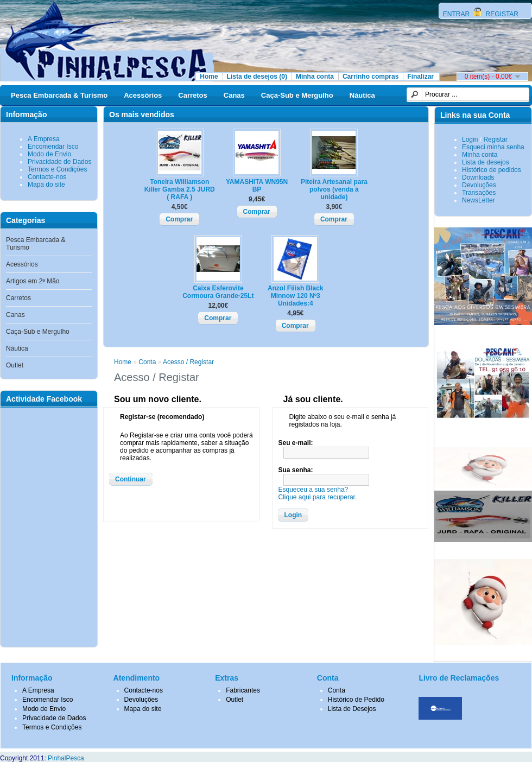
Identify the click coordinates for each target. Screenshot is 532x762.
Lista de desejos (486, 162)
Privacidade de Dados (59, 162)
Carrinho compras (370, 77)
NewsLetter (479, 200)
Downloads (478, 177)
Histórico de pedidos (492, 170)
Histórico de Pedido (356, 700)
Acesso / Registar (188, 362)
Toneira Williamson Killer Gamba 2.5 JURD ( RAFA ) (180, 189)
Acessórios (143, 95)
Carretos (192, 95)
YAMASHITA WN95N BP (257, 186)
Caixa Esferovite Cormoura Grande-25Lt (218, 292)
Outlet (15, 365)
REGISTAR (501, 14)
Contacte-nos (47, 177)
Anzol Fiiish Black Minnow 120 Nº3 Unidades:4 (296, 296)
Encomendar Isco (53, 147)
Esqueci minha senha (493, 147)
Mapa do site (46, 185)
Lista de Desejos (352, 709)
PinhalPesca (66, 758)
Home (209, 77)
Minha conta (315, 77)
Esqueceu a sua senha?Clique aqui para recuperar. (317, 493)
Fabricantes (243, 690)
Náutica (362, 95)
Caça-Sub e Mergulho (297, 95)
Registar (495, 139)
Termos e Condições (57, 169)
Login (470, 139)
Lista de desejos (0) (257, 77)
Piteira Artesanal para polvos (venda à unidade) (334, 189)
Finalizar (420, 77)
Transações (479, 193)
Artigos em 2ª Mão (33, 281)
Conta (147, 362)
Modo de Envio (49, 154)
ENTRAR (457, 14)
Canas (234, 95)
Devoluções (479, 185)
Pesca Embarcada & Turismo (59, 95)
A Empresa (44, 139)
